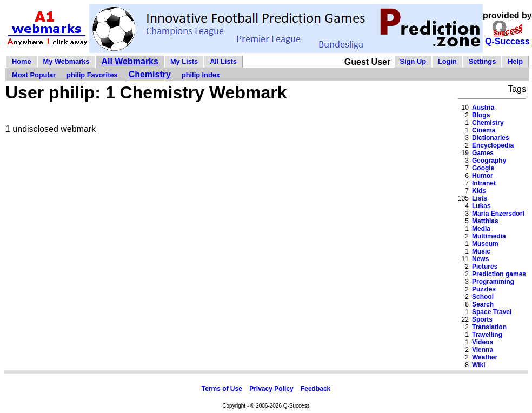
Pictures (485, 267)
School (483, 297)
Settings (482, 61)
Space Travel (492, 312)
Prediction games (499, 274)
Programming (493, 282)
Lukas (481, 206)
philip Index (201, 75)
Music (481, 251)
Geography (489, 161)
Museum (485, 244)
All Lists (223, 61)
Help (515, 61)
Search (483, 304)
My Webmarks (66, 61)
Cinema (484, 130)
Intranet (484, 183)
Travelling (487, 335)
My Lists (184, 61)
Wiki (479, 365)
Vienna (483, 350)
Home (22, 61)
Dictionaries (491, 138)
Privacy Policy (271, 389)
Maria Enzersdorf (498, 214)
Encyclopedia (493, 145)
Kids (479, 191)
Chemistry (150, 74)
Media (481, 229)
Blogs (481, 115)
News (480, 259)
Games (483, 153)
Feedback (315, 389)
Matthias (485, 221)
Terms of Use (222, 389)
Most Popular (34, 75)
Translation (489, 327)
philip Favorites (92, 75)
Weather (485, 357)
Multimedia (489, 236)
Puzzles (484, 289)
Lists (480, 198)
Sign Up (413, 61)
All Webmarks (130, 61)
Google (483, 168)
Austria (483, 108)
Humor (483, 176)
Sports (482, 319)
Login (447, 61)
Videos (483, 342)
